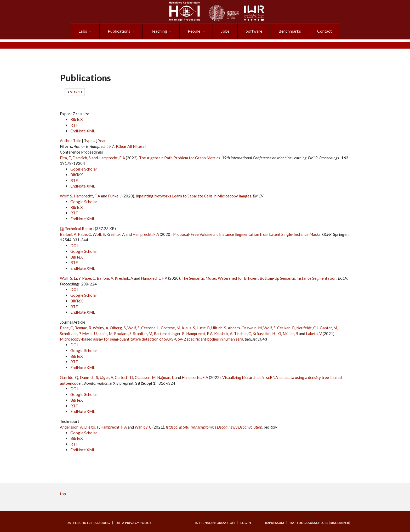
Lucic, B (203, 328)
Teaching (159, 31)
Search (76, 92)
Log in (246, 523)
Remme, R (83, 328)
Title (77, 141)
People (194, 31)
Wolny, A (101, 328)
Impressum (275, 523)
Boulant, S (123, 334)
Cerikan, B (286, 328)
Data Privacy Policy (133, 523)
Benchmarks (290, 31)
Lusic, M (105, 334)
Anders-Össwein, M (245, 328)
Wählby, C (143, 427)
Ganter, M (328, 328)
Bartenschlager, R (169, 334)
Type (88, 141)
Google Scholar (84, 169)
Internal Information (215, 523)
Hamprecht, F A (112, 158)
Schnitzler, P (70, 334)
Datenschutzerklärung (88, 523)
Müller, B (290, 334)
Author (66, 141)
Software (254, 31)
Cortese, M (170, 328)
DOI (74, 245)
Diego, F (92, 427)
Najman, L (166, 377)
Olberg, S (118, 328)
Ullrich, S (219, 328)
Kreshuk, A (116, 234)
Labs (83, 31)
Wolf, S (66, 196)
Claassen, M (145, 377)
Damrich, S (82, 158)
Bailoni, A (68, 234)
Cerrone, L (150, 328)
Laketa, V (314, 334)
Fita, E (65, 158)
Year (102, 141)
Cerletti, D (124, 377)
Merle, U (89, 334)
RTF (74, 125)
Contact (324, 31)
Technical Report (79, 229)
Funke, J (115, 196)
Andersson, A (71, 427)
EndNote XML (83, 131)
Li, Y (77, 278)
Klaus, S (188, 328)
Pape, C (84, 234)
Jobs (225, 31)
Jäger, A (106, 377)
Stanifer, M (143, 334)
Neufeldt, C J (307, 328)
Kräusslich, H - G (267, 334)
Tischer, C (243, 334)
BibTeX (77, 119)
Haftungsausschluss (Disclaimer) (320, 523)
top (63, 494)
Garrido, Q (69, 377)
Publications (119, 31)
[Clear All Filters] (131, 146)
